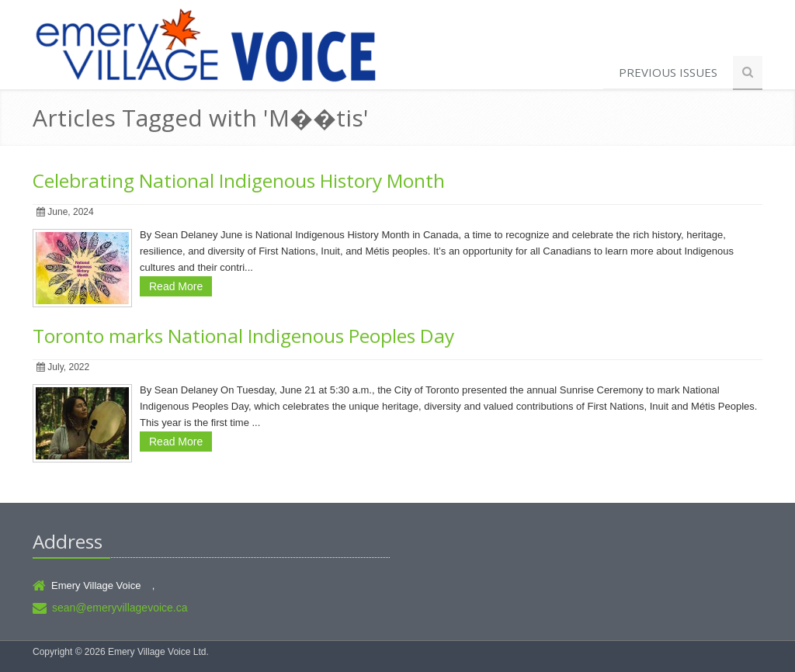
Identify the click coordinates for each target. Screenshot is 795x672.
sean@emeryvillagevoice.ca (120, 608)
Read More (176, 286)
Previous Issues (668, 72)
